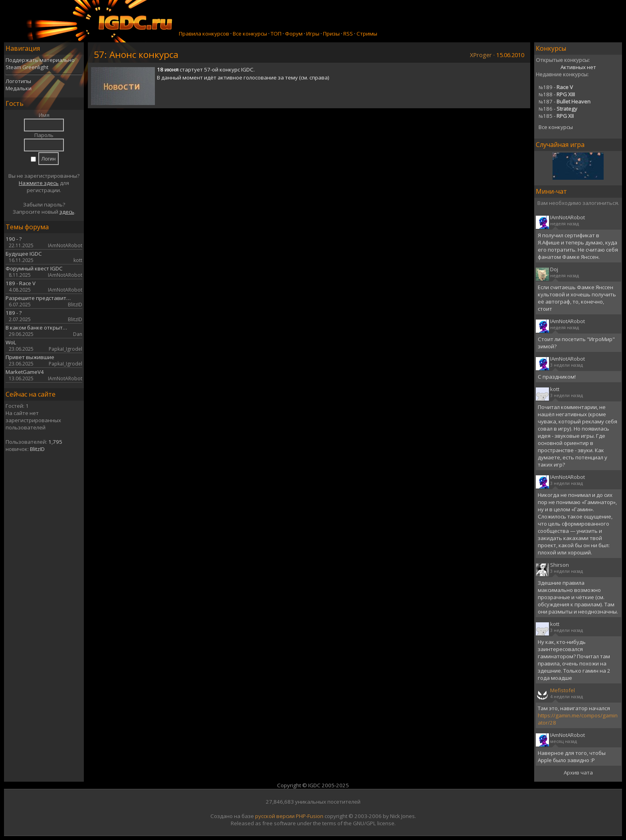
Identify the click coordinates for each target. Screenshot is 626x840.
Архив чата (578, 772)
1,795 (55, 442)
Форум (294, 34)
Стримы (367, 34)
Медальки (19, 88)
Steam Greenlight (27, 67)
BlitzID (37, 449)
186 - (558, 109)
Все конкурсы (250, 34)
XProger (481, 55)
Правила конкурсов (204, 34)
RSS (348, 34)
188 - (557, 94)
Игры (313, 34)
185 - (556, 116)
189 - (556, 87)
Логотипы (18, 81)
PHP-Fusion (310, 816)
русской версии (275, 816)
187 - (565, 101)
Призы (331, 34)
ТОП (276, 34)
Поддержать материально (40, 60)
